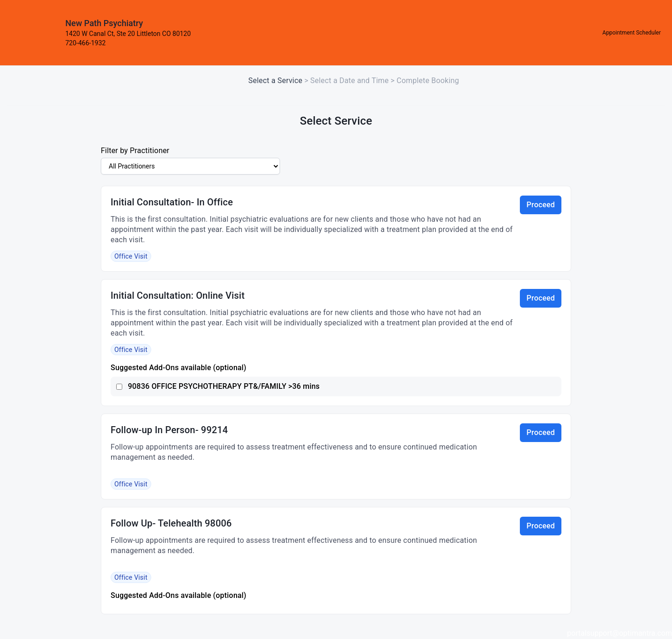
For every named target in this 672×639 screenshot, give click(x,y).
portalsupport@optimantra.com (619, 633)
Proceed (541, 205)
